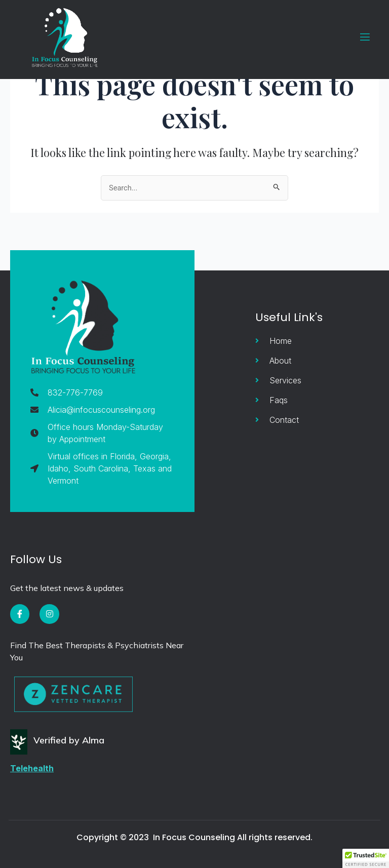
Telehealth (32, 768)
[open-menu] (359, 37)
